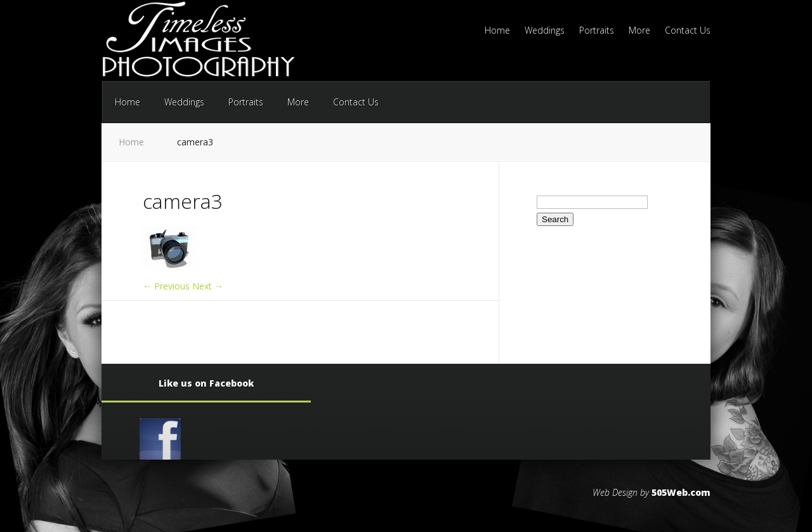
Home (497, 31)
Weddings (545, 31)
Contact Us (688, 31)
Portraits (597, 31)
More (639, 31)
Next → (208, 286)
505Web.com (681, 492)
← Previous (166, 286)
